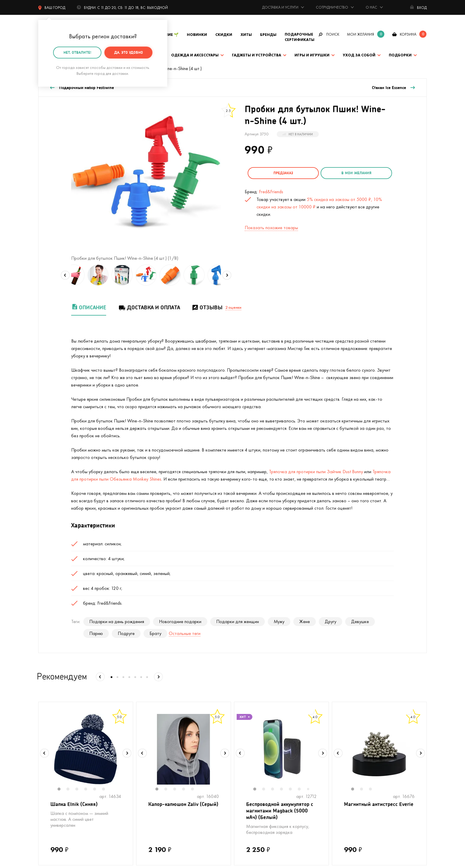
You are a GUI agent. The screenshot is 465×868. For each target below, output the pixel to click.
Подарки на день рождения (117, 621)
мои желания (360, 34)
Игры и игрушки (312, 55)
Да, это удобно (129, 52)
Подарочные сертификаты (300, 37)
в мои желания (343, 173)
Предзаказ (279, 173)
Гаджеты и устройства (257, 55)
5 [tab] (98, 790)
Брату (155, 633)
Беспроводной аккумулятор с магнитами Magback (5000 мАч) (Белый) (280, 812)
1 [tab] (62, 790)
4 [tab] (89, 790)
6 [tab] (106, 790)
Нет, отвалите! (77, 52)
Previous (65, 275)
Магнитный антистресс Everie (372, 808)
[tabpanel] (86, 749)
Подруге (126, 633)
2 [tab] (71, 790)
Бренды (268, 35)
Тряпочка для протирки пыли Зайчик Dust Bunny (316, 472)
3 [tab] (80, 790)
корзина (408, 34)
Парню (96, 633)
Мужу (279, 621)
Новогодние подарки (180, 621)
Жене (305, 621)
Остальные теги (185, 633)
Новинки (197, 35)
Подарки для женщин (238, 621)
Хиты (246, 35)
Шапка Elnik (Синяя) (75, 804)
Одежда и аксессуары (195, 55)
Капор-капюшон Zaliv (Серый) (175, 808)
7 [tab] (310, 789)
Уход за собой (359, 55)
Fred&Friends (271, 190)
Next (227, 275)
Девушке (360, 621)
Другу (331, 621)
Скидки (224, 35)
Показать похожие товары (271, 226)
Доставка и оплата (149, 307)
